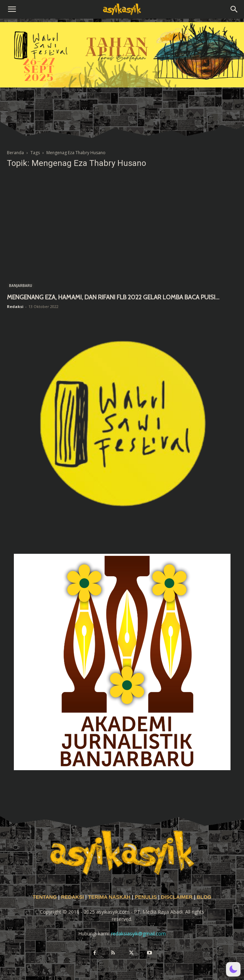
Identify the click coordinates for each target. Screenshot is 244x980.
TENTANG (45, 897)
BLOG (204, 897)
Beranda (15, 153)
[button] (12, 9)
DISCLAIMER (177, 897)
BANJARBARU (21, 286)
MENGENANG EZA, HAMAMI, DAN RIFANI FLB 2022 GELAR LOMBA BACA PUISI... (113, 297)
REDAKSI (72, 897)
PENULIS (146, 897)
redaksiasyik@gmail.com (138, 934)
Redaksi (15, 306)
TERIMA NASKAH (110, 897)
